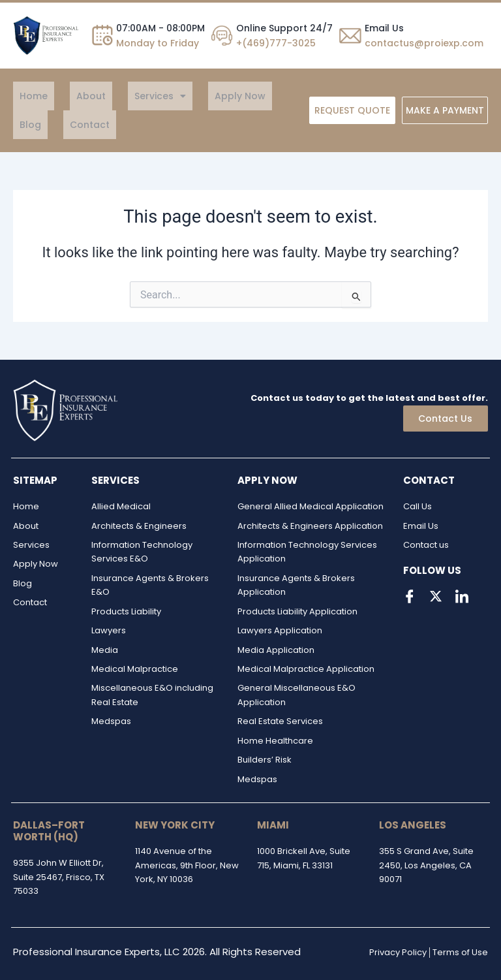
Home (27, 96)
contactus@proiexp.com (424, 43)
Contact (33, 125)
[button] (128, 96)
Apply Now (194, 96)
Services (128, 96)
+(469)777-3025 (276, 43)
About (71, 96)
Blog (246, 96)
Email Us (384, 28)
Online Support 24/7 (284, 28)
